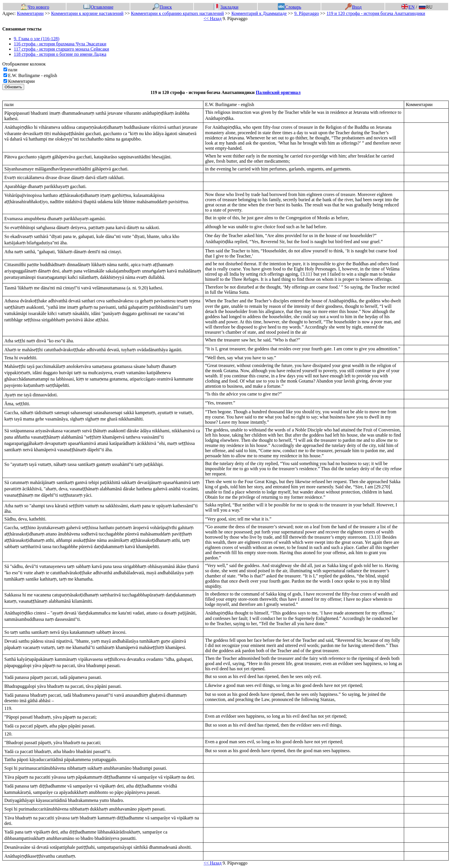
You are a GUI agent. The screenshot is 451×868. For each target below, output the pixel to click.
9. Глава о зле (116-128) (37, 39)
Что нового (35, 7)
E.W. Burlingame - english (33, 75)
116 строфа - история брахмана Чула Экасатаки (60, 44)
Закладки (226, 7)
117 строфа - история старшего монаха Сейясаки (61, 49)
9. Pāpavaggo (307, 13)
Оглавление (98, 7)
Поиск (162, 7)
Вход (353, 7)
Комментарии (30, 13)
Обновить (13, 87)
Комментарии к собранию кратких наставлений (177, 13)
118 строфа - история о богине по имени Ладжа (60, 54)
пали (13, 70)
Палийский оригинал (278, 92)
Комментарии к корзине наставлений (87, 13)
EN (408, 7)
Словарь (289, 7)
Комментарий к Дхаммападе (259, 13)
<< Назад (213, 19)
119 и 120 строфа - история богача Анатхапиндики (376, 13)
